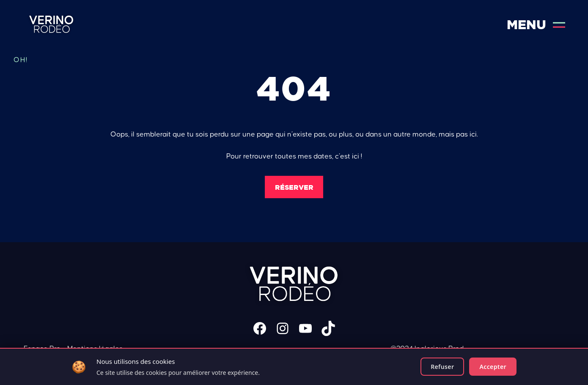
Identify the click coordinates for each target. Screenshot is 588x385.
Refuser (442, 367)
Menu (536, 25)
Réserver (294, 187)
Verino (51, 25)
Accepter (493, 367)
